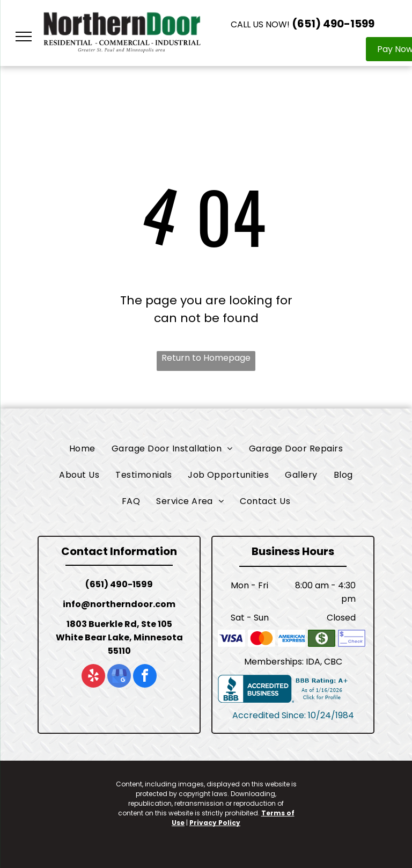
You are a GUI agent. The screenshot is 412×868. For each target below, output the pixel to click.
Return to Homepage (206, 358)
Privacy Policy (215, 823)
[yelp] (93, 677)
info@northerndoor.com (119, 604)
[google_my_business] (119, 677)
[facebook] (145, 677)
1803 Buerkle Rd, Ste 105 (119, 624)
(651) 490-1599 (333, 24)
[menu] (24, 37)
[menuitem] (82, 448)
